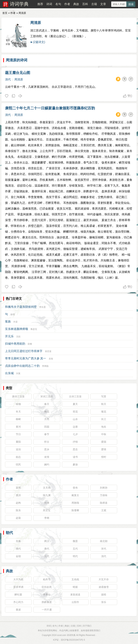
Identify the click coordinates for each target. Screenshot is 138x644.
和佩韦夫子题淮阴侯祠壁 (21, 307)
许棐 (15, 322)
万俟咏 (104, 495)
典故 (76, 4)
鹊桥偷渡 (47, 602)
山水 (75, 419)
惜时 (104, 457)
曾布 (75, 488)
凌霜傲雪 (104, 587)
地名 (104, 427)
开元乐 (9, 336)
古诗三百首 (75, 396)
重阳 (18, 442)
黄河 (18, 427)
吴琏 (51, 359)
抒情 (75, 442)
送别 (18, 449)
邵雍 (30, 344)
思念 (75, 449)
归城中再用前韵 (15, 344)
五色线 (75, 579)
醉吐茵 (18, 595)
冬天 (18, 412)
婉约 (47, 464)
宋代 (104, 549)
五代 (75, 549)
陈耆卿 (75, 510)
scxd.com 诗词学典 (66, 635)
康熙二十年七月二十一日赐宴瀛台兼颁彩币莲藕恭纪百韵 (50, 108)
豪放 (75, 464)
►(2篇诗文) (38, 42)
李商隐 (45, 366)
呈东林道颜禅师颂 (17, 329)
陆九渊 (47, 495)
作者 (67, 4)
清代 (8, 79)
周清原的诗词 (17, 60)
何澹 (47, 503)
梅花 (47, 412)
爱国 (104, 442)
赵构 (18, 503)
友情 (47, 457)
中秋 (104, 434)
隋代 (18, 549)
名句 (58, 4)
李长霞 (42, 307)
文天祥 (47, 488)
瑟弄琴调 (18, 587)
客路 (8, 322)
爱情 (104, 449)
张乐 (104, 602)
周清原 (36, 23)
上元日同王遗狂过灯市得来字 (24, 351)
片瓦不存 (104, 579)
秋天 (104, 404)
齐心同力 (18, 602)
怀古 (47, 442)
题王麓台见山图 (18, 73)
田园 (47, 427)
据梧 (104, 595)
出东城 (9, 373)
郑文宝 (47, 510)
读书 (75, 457)
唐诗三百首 (18, 396)
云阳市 (75, 602)
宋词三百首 (47, 396)
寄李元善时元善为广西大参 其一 (26, 358)
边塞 (75, 427)
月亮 (47, 419)
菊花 (104, 412)
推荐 (40, 4)
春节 (47, 434)
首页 (5, 13)
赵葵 (18, 518)
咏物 (18, 404)
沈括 (18, 337)
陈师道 (104, 503)
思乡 (47, 449)
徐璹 (13, 314)
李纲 (47, 518)
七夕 (75, 434)
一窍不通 (47, 610)
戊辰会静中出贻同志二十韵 (22, 366)
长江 (104, 419)
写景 (104, 396)
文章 (103, 4)
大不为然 (18, 579)
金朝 (18, 556)
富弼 (18, 488)
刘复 (18, 373)
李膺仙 (47, 595)
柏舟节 (47, 579)
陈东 (18, 510)
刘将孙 (104, 488)
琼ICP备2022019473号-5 (73, 640)
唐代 (47, 549)
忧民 (18, 464)
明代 (75, 556)
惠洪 (18, 495)
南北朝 (104, 541)
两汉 (47, 541)
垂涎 (18, 610)
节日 (18, 434)
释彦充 (34, 329)
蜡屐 (75, 587)
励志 (18, 457)
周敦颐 (75, 503)
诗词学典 (19, 4)
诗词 (49, 4)
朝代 (9, 533)
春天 (47, 404)
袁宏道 (48, 351)
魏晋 (75, 541)
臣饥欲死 (47, 587)
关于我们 (87, 626)
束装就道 (75, 595)
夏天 (75, 404)
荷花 (75, 412)
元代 (47, 556)
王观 (104, 510)
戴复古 (75, 495)
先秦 (18, 541)
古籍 (94, 4)
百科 (85, 4)
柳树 (18, 419)
